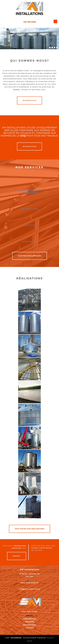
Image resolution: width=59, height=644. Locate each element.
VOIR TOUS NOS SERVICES (30, 256)
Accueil (30, 616)
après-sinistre (30, 242)
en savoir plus (29, 100)
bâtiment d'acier (29, 209)
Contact (17, 556)
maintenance (30, 225)
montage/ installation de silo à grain (29, 191)
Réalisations (30, 625)
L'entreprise (30, 619)
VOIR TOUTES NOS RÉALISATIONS (29, 529)
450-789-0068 (30, 22)
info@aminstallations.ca (30, 589)
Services (30, 622)
